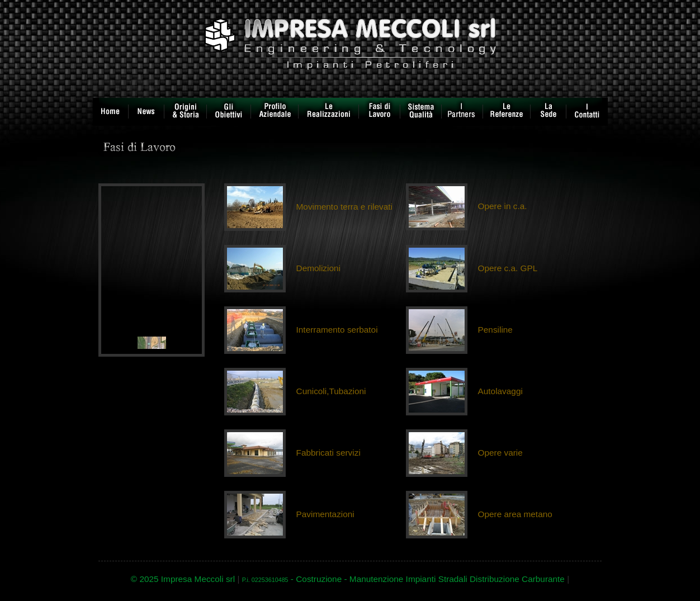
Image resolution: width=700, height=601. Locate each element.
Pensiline (495, 330)
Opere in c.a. (503, 206)
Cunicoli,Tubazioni (331, 391)
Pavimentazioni (325, 514)
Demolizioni (318, 268)
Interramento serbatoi (337, 330)
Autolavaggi (500, 391)
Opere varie (500, 453)
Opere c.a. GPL (508, 268)
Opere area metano (515, 514)
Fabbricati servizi (328, 453)
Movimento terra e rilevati (344, 207)
